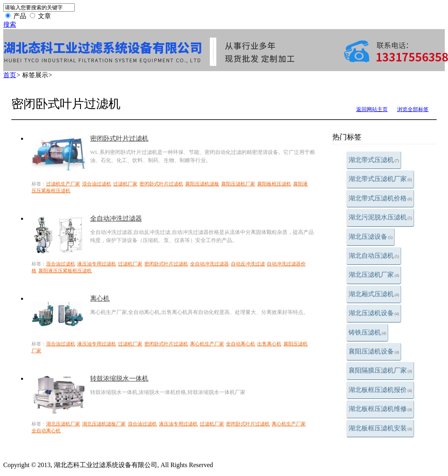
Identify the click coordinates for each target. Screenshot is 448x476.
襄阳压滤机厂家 (238, 184)
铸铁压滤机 (367, 332)
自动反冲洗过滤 (248, 264)
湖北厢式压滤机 (374, 294)
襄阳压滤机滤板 (202, 184)
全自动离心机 (241, 344)
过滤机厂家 (125, 184)
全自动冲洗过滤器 (116, 218)
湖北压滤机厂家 (374, 275)
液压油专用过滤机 (97, 264)
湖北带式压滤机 (374, 160)
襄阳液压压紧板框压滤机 (65, 271)
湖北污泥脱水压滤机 (380, 217)
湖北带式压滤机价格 (380, 198)
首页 (10, 75)
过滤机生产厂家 (63, 184)
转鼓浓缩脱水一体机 (119, 378)
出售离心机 (269, 344)
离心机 (100, 298)
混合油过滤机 (97, 184)
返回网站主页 (372, 109)
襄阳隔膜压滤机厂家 (380, 370)
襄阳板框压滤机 (274, 184)
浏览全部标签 (413, 109)
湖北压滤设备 (371, 237)
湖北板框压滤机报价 (380, 390)
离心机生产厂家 (207, 344)
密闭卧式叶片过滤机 (119, 138)
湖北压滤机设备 (374, 313)
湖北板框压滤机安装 (380, 428)
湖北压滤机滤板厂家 (104, 424)
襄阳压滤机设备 (374, 351)
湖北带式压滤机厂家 (380, 179)
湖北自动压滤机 (374, 256)
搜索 (10, 24)
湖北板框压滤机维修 (380, 409)
